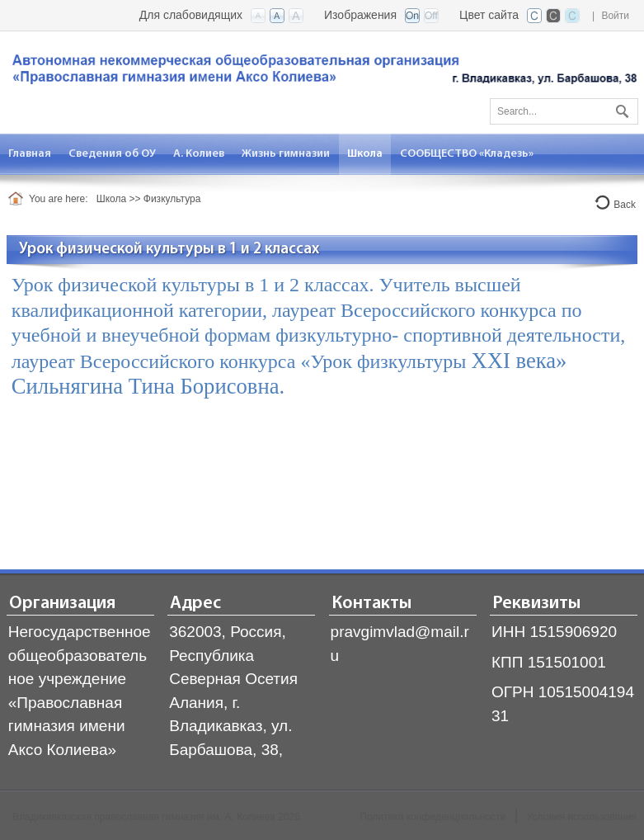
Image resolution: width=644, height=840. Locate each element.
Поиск (620, 108)
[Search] (564, 111)
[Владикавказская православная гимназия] (322, 72)
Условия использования (582, 817)
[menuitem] (30, 154)
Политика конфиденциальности (432, 817)
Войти (615, 16)
